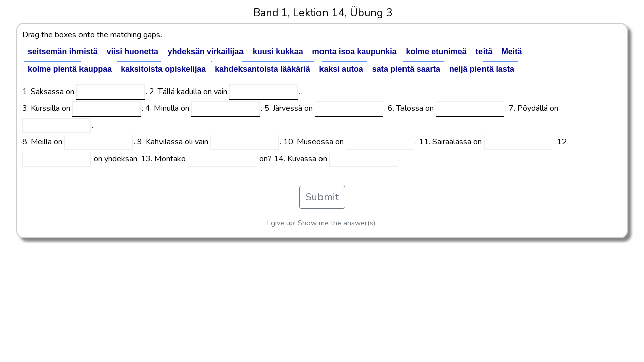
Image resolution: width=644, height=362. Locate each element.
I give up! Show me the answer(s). (322, 223)
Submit (322, 197)
